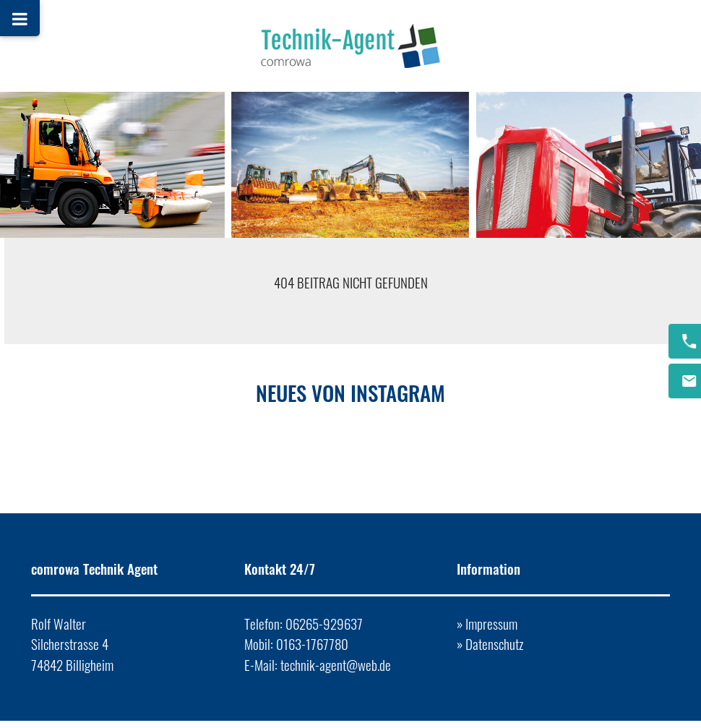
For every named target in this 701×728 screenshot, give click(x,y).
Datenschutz (494, 644)
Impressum (491, 624)
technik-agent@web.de (336, 665)
